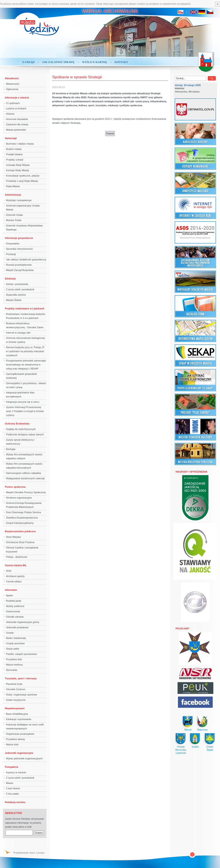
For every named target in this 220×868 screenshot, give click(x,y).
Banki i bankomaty (16, 638)
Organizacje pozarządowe (20, 734)
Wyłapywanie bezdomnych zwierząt (25, 478)
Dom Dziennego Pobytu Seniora (23, 512)
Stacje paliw (13, 649)
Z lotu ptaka (12, 794)
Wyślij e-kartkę (95, 62)
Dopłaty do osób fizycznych (21, 429)
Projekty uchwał (15, 160)
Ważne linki (12, 744)
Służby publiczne (15, 606)
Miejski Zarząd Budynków (20, 270)
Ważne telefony (14, 665)
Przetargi (11, 254)
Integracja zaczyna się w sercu (23, 402)
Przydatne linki (14, 659)
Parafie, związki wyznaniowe (21, 654)
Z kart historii (13, 788)
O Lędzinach (13, 103)
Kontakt (121, 62)
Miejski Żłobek (14, 300)
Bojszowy (202, 730)
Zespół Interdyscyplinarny (20, 523)
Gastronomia (13, 611)
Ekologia (11, 449)
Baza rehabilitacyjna (17, 714)
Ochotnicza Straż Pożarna (20, 542)
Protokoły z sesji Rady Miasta (22, 181)
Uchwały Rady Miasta (18, 165)
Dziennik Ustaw (14, 215)
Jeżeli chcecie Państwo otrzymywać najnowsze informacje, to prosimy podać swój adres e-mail (25, 823)
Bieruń (188, 730)
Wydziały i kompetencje (19, 200)
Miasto (10, 783)
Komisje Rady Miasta (17, 170)
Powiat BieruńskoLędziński (181, 750)
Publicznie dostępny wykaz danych (25, 434)
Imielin (195, 747)
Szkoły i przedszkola (17, 284)
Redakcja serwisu (15, 802)
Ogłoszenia (12, 89)
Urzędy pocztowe (15, 643)
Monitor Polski (14, 220)
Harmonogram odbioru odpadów (24, 473)
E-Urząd (29, 62)
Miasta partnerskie (16, 130)
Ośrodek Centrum (16, 689)
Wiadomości (13, 84)
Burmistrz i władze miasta (20, 144)
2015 (9, 571)
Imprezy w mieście (16, 772)
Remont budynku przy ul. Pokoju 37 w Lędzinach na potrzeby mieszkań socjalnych (25, 351)
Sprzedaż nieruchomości (19, 249)
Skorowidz (12, 670)
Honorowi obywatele (17, 119)
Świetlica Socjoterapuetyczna (22, 518)
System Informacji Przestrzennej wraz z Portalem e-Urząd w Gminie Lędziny (25, 411)
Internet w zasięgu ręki (18, 333)
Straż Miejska (13, 537)
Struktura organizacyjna (19, 498)
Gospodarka (13, 244)
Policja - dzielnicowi (17, 557)
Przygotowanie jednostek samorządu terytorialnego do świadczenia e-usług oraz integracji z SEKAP (26, 365)
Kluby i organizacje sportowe (22, 695)
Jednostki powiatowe (17, 627)
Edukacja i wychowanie (19, 719)
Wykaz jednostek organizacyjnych (24, 758)
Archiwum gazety (15, 576)
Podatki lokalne (14, 154)
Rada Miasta (13, 186)
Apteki (9, 595)
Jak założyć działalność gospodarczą (26, 259)
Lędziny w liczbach (16, 108)
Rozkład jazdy (14, 601)
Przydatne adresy (16, 739)
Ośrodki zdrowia (15, 617)
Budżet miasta (14, 149)
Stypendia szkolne (16, 295)
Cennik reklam (14, 581)
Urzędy (10, 633)
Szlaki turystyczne (16, 700)
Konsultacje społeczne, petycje (23, 176)
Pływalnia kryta (14, 684)
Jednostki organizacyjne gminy (23, 622)
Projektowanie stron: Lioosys (29, 853)
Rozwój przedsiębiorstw (19, 265)
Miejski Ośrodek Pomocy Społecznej (26, 492)
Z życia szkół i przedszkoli (20, 289)
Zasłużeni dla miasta (17, 124)
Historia (10, 114)
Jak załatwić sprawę (58, 62)
